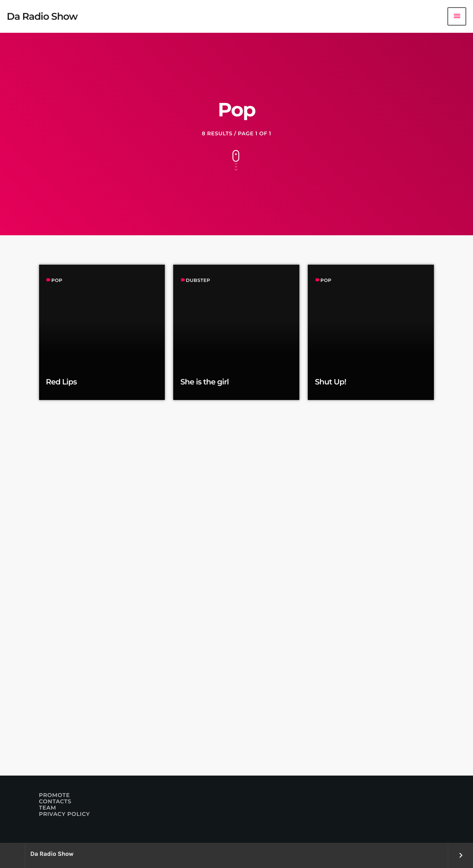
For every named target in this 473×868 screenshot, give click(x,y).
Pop (57, 280)
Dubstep (198, 280)
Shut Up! (330, 382)
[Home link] (42, 16)
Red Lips (61, 382)
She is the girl (205, 382)
